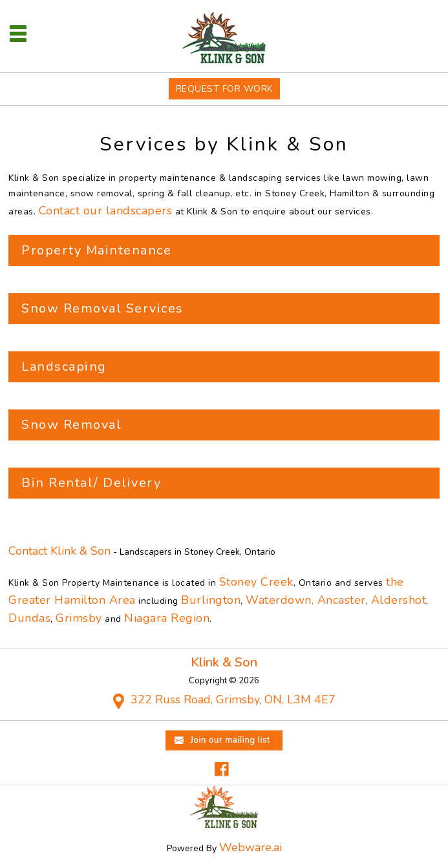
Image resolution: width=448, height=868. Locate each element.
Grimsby (79, 618)
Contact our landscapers (106, 211)
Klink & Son (224, 662)
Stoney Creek (256, 582)
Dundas (29, 618)
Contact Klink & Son (59, 551)
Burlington (211, 600)
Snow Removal (71, 425)
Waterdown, (282, 600)
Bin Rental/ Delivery (91, 483)
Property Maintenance (96, 250)
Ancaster (342, 600)
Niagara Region (167, 618)
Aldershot (399, 600)
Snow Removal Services (102, 308)
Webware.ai (251, 847)
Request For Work (224, 89)
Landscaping (64, 367)
